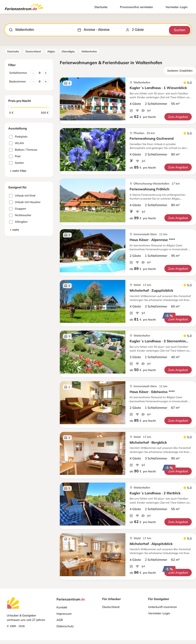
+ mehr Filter (18, 171)
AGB (60, 620)
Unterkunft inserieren (163, 607)
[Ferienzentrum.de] (24, 11)
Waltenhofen (89, 51)
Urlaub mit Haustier (25, 202)
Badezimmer (18, 81)
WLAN (16, 143)
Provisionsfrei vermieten (136, 7)
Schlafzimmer (18, 73)
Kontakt (62, 607)
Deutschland (33, 51)
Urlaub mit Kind (22, 196)
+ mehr (14, 230)
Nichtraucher (20, 215)
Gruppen (18, 209)
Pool (15, 156)
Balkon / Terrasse (23, 150)
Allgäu (51, 51)
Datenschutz (65, 626)
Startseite (101, 7)
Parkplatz (18, 137)
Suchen (179, 30)
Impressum (64, 614)
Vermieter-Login (177, 7)
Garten (16, 163)
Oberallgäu (68, 51)
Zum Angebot (178, 117)
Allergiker (18, 222)
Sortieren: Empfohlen (180, 71)
